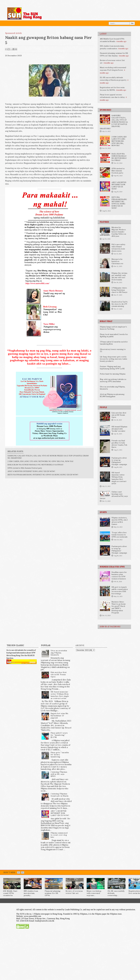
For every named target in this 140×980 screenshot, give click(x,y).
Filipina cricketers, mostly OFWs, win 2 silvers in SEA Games (120, 521)
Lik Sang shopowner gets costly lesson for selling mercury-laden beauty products (113, 359)
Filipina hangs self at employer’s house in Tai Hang (113, 328)
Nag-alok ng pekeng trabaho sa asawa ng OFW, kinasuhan (113, 380)
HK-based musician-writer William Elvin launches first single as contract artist (119, 478)
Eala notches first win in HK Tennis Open (119, 415)
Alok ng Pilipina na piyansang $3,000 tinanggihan (112, 395)
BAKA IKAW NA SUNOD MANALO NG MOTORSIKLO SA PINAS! (119, 157)
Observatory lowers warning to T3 (113, 350)
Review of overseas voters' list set (74, 892)
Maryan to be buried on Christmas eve (117, 261)
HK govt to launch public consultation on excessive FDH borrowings (120, 590)
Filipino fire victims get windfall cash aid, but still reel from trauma (119, 276)
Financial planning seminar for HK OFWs (53, 893)
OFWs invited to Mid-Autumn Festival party (118, 171)
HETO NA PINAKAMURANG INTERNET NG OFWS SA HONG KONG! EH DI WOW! (119, 203)
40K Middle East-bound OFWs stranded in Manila (112, 40)
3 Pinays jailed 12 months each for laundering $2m (114, 343)
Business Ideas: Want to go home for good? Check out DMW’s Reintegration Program (119, 607)
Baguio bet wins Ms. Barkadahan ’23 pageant (60, 716)
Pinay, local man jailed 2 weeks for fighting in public (114, 335)
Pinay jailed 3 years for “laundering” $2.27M (59, 735)
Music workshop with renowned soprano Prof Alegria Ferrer (113, 69)
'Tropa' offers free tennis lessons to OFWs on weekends (119, 535)
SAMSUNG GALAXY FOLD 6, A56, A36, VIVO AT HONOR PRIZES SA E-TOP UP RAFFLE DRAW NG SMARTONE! (114, 122)
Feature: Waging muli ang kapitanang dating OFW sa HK (112, 368)
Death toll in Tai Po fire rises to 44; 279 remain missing (120, 304)
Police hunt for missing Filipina (113, 374)
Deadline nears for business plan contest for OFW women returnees (119, 575)
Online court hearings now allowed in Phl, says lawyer (114, 495)
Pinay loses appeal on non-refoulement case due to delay (112, 96)
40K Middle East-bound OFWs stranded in (10, 893)
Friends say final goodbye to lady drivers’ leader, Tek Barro (119, 444)
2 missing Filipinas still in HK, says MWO (59, 774)
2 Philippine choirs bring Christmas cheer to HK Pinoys (119, 290)
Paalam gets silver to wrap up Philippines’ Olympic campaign (119, 461)
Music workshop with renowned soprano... (94, 893)
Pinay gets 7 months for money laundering (60, 755)
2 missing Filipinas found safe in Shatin (60, 795)
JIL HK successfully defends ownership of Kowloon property (113, 79)
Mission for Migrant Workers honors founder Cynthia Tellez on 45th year (119, 232)
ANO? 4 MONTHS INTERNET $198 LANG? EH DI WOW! (119, 186)
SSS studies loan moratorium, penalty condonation (112, 47)
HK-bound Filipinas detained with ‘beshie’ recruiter (119, 429)
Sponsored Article (14, 33)
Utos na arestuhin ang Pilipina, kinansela (112, 388)
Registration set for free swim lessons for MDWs (112, 89)
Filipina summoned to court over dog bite (59, 835)
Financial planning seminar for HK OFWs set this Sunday (114, 54)
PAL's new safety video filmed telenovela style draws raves (118, 248)
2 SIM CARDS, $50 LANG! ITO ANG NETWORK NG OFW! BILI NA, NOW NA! (119, 141)
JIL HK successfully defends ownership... (116, 893)
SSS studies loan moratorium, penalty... (31, 893)
